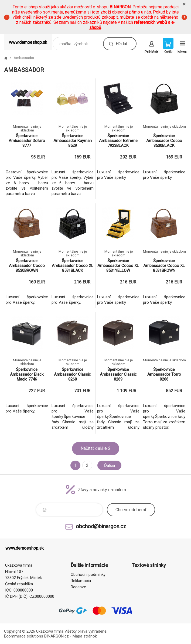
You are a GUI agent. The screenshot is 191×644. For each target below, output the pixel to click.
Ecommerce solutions (24, 636)
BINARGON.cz (57, 636)
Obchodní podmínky (88, 574)
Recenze (78, 587)
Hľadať (121, 44)
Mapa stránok (85, 636)
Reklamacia (81, 581)
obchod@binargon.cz (101, 526)
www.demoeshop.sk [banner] (28, 42)
